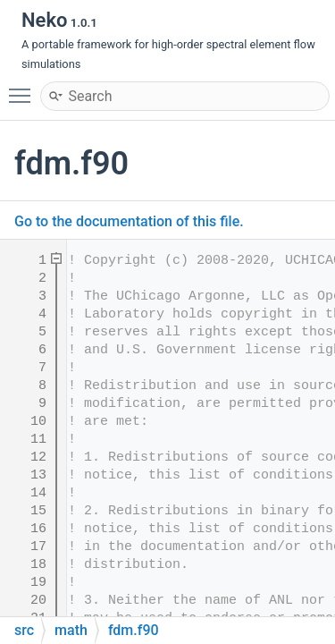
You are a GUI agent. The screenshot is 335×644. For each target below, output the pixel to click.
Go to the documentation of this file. (129, 221)
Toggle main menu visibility (24, 88)
